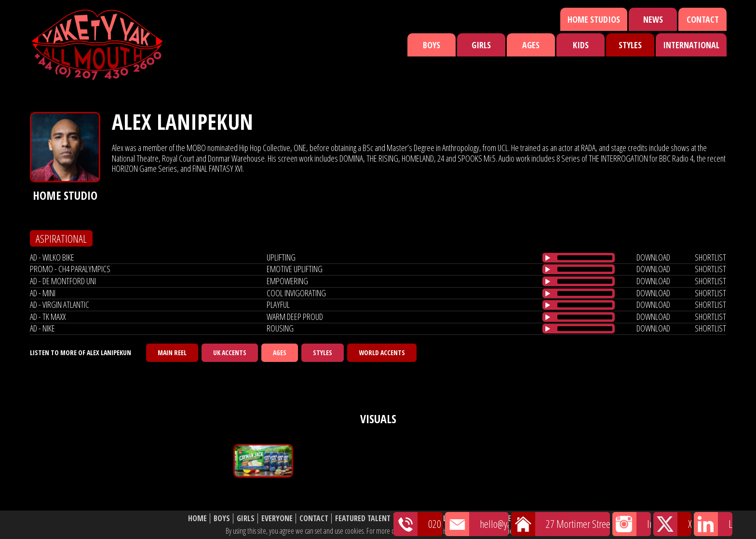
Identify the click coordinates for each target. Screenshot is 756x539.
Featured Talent (363, 518)
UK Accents (230, 352)
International (691, 45)
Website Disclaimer (535, 518)
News (653, 19)
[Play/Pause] (548, 258)
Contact (703, 19)
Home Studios (594, 19)
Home (197, 518)
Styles (630, 45)
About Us (479, 518)
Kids (581, 45)
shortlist (710, 257)
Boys (432, 45)
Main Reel (172, 352)
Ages (531, 45)
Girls (481, 45)
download (653, 257)
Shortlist (439, 518)
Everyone (277, 518)
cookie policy (513, 531)
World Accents (382, 352)
